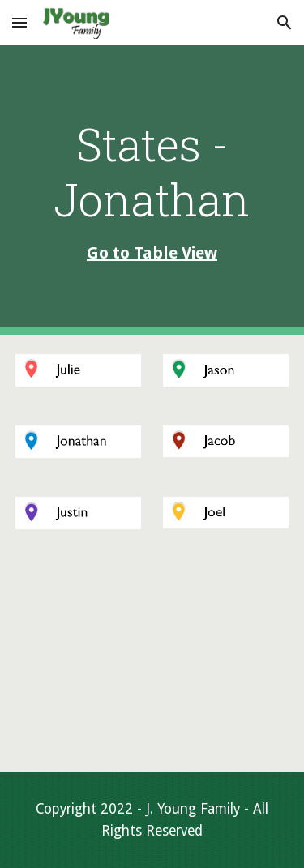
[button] (19, 22)
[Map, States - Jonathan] (152, 661)
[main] (152, 190)
